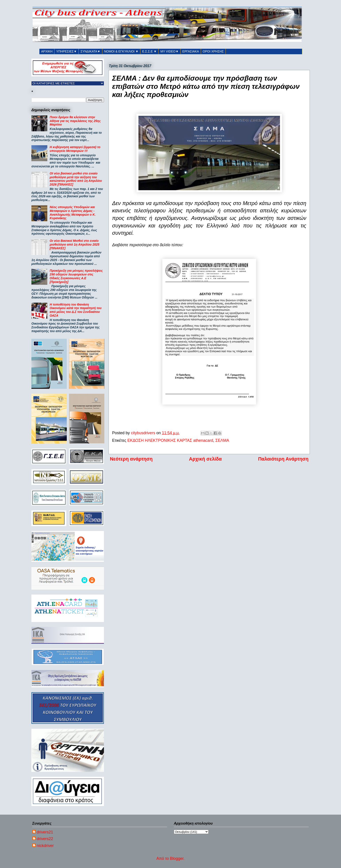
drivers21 (45, 832)
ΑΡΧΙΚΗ (47, 51)
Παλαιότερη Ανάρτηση (283, 459)
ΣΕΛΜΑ (222, 440)
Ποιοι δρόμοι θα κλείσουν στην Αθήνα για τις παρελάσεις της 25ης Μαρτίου (75, 121)
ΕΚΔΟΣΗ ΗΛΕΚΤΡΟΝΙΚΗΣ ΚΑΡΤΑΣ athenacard (170, 440)
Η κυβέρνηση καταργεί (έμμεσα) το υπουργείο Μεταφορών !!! (75, 149)
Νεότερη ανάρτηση (131, 459)
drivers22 (45, 839)
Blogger (177, 858)
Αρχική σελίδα (205, 459)
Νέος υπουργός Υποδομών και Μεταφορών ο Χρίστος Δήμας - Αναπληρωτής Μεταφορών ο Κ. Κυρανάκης (73, 213)
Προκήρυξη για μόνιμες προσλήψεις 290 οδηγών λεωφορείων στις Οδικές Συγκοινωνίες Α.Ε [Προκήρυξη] (76, 276)
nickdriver (45, 846)
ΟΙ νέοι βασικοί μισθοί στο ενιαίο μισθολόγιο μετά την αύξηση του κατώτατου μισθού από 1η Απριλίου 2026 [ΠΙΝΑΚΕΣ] (76, 179)
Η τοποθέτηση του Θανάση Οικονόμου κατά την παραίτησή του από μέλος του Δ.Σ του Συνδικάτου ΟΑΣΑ (76, 310)
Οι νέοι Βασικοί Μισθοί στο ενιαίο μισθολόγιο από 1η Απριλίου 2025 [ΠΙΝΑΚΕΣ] (75, 244)
